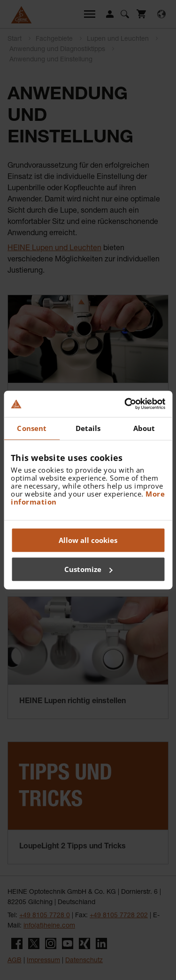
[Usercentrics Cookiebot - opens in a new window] (125, 404)
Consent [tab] (32, 428)
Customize (88, 569)
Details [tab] (88, 428)
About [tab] (144, 428)
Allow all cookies (88, 540)
